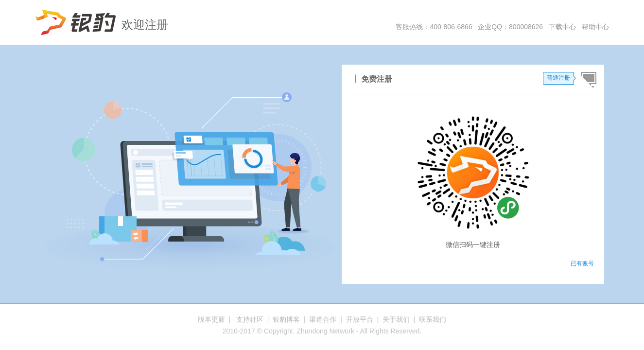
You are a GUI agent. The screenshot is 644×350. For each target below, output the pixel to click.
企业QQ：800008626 (510, 27)
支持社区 (250, 319)
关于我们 (396, 319)
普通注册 (558, 78)
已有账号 (582, 263)
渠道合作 (323, 319)
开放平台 (360, 319)
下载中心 (562, 27)
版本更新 (211, 319)
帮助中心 (595, 27)
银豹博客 (286, 319)
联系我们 (433, 319)
